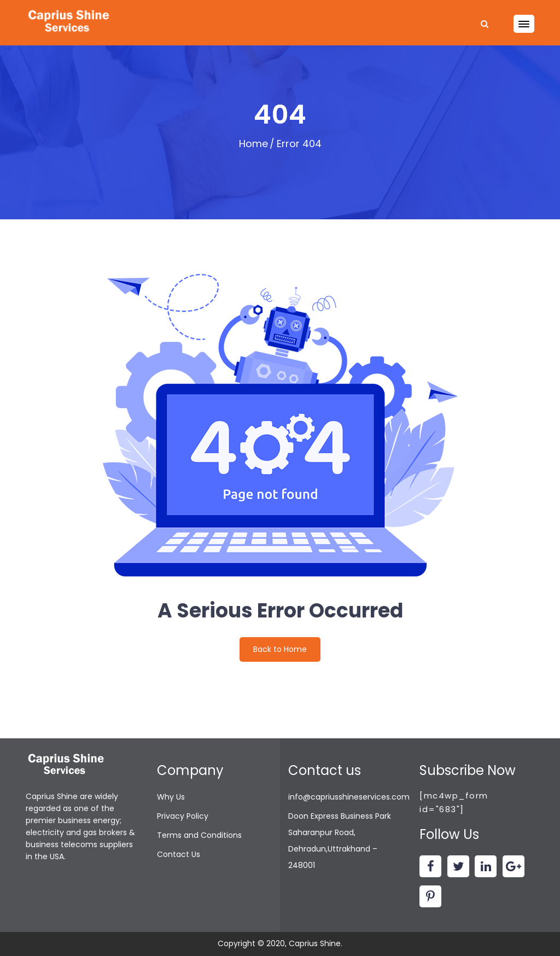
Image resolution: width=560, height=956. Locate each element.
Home (253, 144)
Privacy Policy (183, 816)
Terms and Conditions (199, 835)
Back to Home (280, 649)
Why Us (171, 797)
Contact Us (179, 854)
